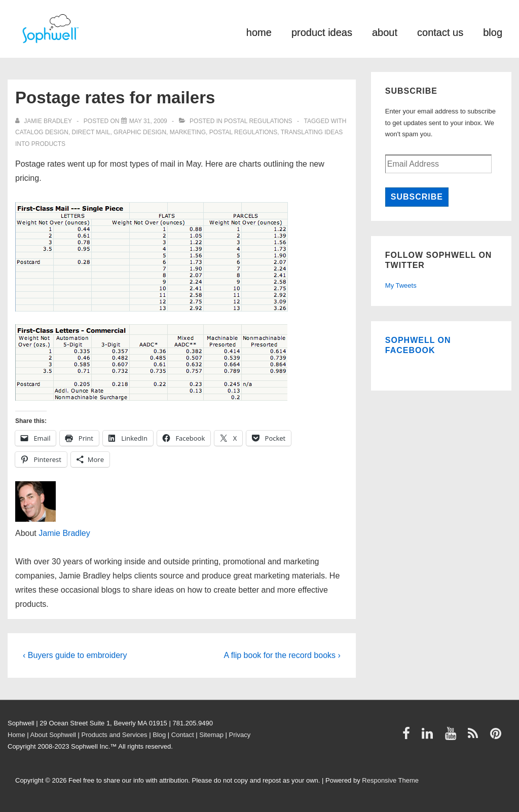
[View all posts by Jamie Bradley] (44, 121)
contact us (440, 32)
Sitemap (211, 735)
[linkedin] (430, 737)
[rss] (475, 737)
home (259, 32)
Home (16, 735)
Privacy (240, 735)
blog (493, 32)
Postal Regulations (258, 121)
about (385, 32)
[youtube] (453, 737)
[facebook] (409, 737)
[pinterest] (497, 737)
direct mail (91, 132)
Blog (159, 735)
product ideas (322, 32)
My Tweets (401, 285)
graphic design (140, 132)
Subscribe (417, 197)
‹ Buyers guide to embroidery (75, 655)
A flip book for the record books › (282, 655)
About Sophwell (53, 735)
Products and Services (115, 735)
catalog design (42, 132)
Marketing (188, 132)
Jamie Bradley (64, 533)
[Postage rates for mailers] (148, 121)
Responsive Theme (390, 780)
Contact (183, 735)
